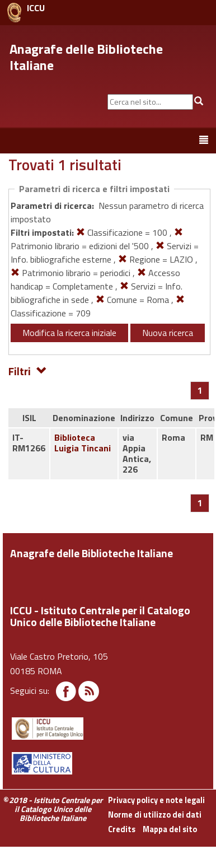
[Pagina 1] (200, 390)
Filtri (28, 370)
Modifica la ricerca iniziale (69, 333)
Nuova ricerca (168, 333)
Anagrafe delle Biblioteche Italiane (86, 57)
